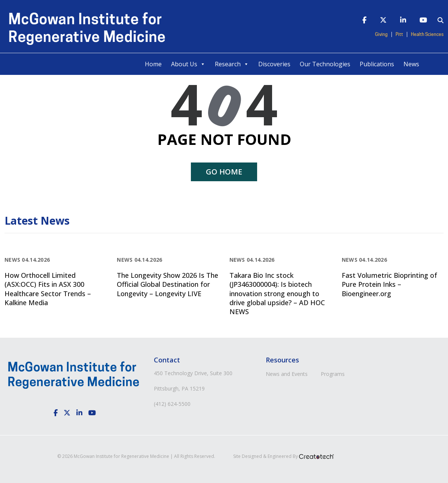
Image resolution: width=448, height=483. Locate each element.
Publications (377, 64)
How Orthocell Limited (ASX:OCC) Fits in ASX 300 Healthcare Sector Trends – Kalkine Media (48, 289)
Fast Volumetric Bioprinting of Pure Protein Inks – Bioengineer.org (389, 284)
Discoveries (274, 64)
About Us (188, 64)
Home (153, 64)
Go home (224, 172)
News (411, 64)
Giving (381, 34)
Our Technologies (325, 64)
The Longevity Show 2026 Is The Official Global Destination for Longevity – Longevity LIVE (167, 284)
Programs (333, 374)
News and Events (287, 374)
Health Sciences (427, 34)
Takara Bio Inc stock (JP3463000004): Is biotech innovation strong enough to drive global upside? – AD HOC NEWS (277, 293)
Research (232, 64)
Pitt (399, 34)
